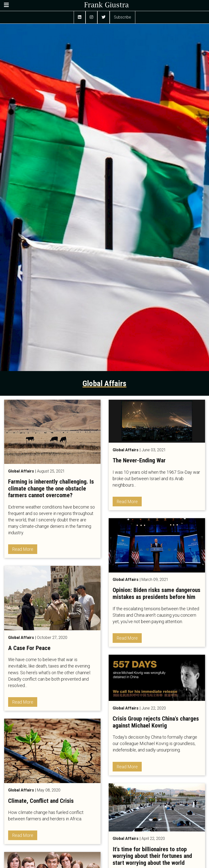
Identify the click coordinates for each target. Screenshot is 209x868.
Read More (23, 549)
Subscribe (122, 17)
